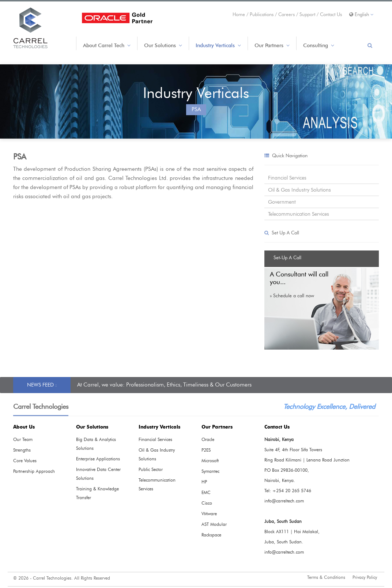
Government (282, 202)
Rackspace (211, 535)
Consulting (319, 46)
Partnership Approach (34, 471)
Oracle (208, 440)
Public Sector (151, 470)
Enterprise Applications (98, 459)
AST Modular (214, 524)
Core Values (25, 461)
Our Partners (272, 46)
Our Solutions (163, 46)
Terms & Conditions (326, 577)
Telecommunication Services (299, 214)
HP (204, 482)
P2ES (206, 450)
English (361, 14)
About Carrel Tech (107, 46)
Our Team (23, 440)
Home (240, 14)
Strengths (22, 450)
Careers (287, 14)
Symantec (210, 471)
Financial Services (287, 178)
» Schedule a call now (292, 296)
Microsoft (210, 461)
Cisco (207, 503)
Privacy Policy (365, 577)
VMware (209, 514)
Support (308, 14)
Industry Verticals (218, 46)
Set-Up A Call (287, 258)
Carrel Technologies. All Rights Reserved (71, 578)
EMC (206, 493)
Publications (262, 14)
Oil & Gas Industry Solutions (299, 190)
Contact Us (331, 14)
